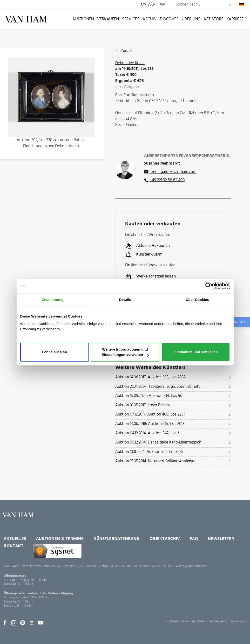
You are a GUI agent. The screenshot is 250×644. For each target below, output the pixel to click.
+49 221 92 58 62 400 (167, 180)
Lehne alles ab (54, 352)
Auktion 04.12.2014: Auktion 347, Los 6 (147, 433)
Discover (169, 19)
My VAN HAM (153, 5)
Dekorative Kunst (130, 63)
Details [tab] (125, 300)
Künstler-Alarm (144, 255)
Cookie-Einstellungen (180, 621)
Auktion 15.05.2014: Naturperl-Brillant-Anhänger (155, 461)
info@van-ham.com (193, 566)
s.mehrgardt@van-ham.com (173, 172)
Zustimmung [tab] (53, 300)
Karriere (235, 19)
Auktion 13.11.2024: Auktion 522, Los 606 (149, 452)
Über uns (191, 19)
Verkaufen (108, 19)
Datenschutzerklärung (212, 621)
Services (131, 19)
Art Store (213, 19)
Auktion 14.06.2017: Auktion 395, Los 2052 (150, 377)
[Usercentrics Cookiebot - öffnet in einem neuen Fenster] (209, 286)
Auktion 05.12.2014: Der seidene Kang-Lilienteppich (158, 442)
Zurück (127, 51)
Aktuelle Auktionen (147, 246)
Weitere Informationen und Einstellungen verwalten (125, 352)
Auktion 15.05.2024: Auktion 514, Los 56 (149, 396)
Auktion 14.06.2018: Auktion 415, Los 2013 (150, 424)
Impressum (238, 621)
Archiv (150, 19)
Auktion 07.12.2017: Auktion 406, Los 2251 (150, 414)
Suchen (230, 5)
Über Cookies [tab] (197, 300)
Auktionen (83, 19)
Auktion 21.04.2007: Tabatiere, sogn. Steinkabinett (158, 387)
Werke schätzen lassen (150, 277)
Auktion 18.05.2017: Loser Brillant (143, 405)
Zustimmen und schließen (195, 352)
